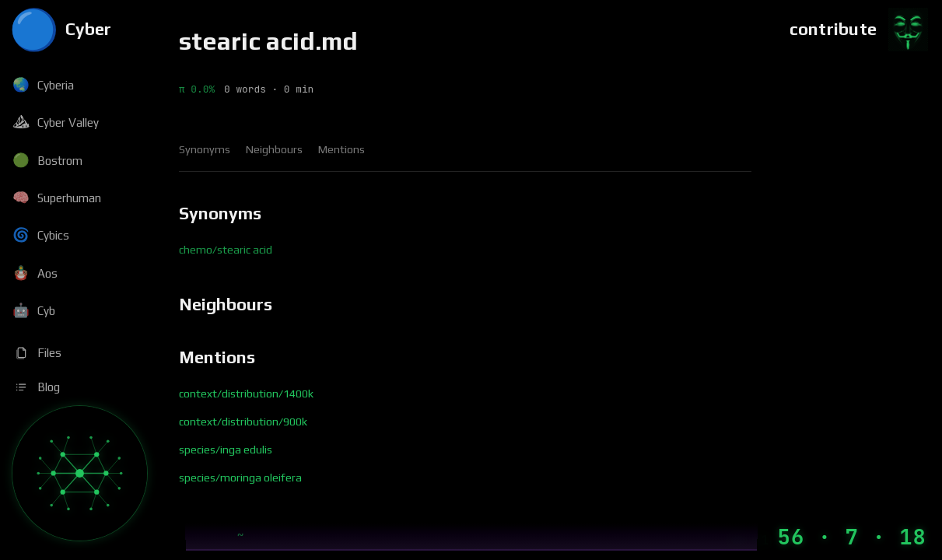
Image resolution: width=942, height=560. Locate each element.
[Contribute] (860, 30)
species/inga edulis (226, 450)
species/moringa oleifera (240, 478)
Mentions (341, 149)
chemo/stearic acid (226, 250)
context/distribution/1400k (246, 394)
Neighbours (274, 149)
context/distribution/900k (243, 422)
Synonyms (205, 149)
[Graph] (80, 473)
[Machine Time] (827, 537)
